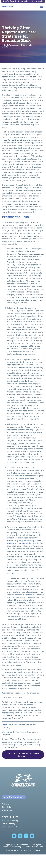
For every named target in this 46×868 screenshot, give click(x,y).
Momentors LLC (25, 845)
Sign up (5, 732)
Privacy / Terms (12, 850)
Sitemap (37, 850)
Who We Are (7, 810)
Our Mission (7, 807)
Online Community (10, 827)
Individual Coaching (10, 821)
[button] (41, 7)
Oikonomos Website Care (32, 847)
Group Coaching (9, 824)
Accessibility (26, 850)
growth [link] (14, 443)
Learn (4, 725)
